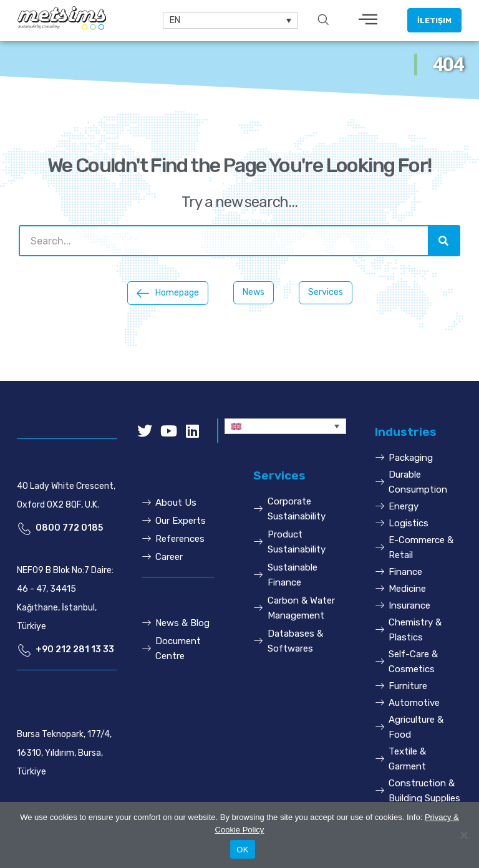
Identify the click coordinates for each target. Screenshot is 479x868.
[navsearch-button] (323, 21)
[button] (434, 20)
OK (242, 850)
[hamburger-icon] (368, 21)
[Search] (443, 241)
